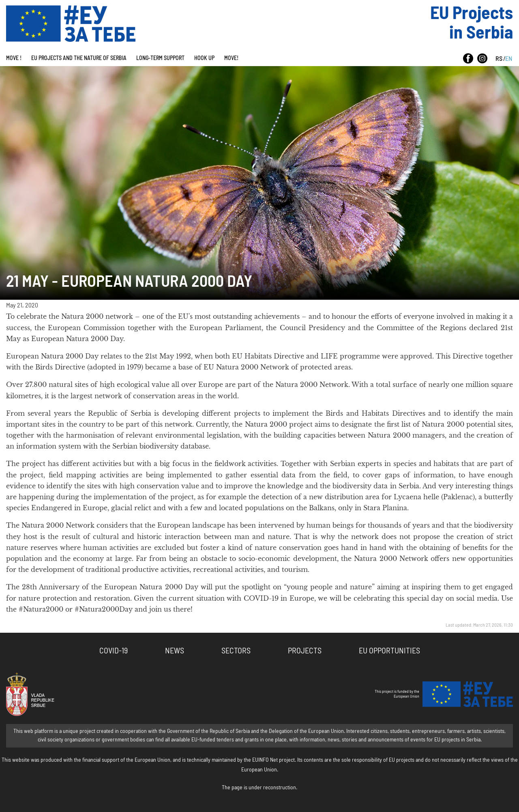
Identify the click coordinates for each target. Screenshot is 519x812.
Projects (305, 651)
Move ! (14, 58)
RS (499, 59)
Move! (231, 58)
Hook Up (204, 58)
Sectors (236, 651)
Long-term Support (160, 58)
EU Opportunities (389, 651)
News (175, 651)
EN (509, 59)
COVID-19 (114, 651)
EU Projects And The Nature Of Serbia (79, 58)
